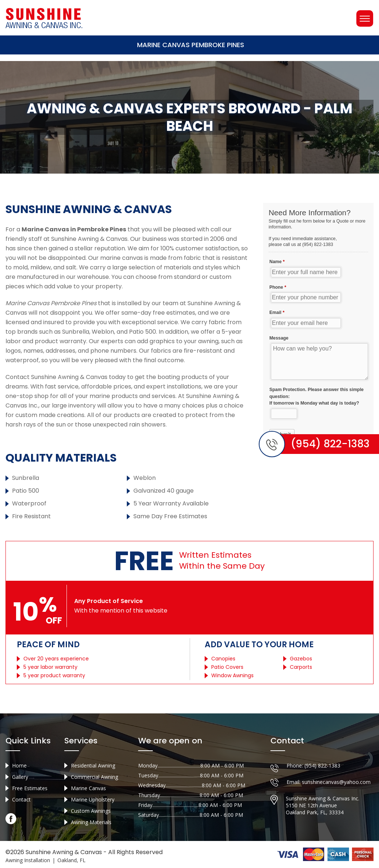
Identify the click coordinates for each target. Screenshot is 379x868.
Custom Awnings (91, 811)
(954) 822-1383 (322, 765)
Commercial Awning (94, 777)
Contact (21, 799)
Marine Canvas (88, 788)
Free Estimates (30, 788)
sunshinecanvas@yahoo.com (336, 782)
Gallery (20, 777)
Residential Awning (93, 765)
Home (19, 765)
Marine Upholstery (93, 799)
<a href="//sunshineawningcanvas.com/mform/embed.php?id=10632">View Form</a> (318, 325)
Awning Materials (91, 822)
